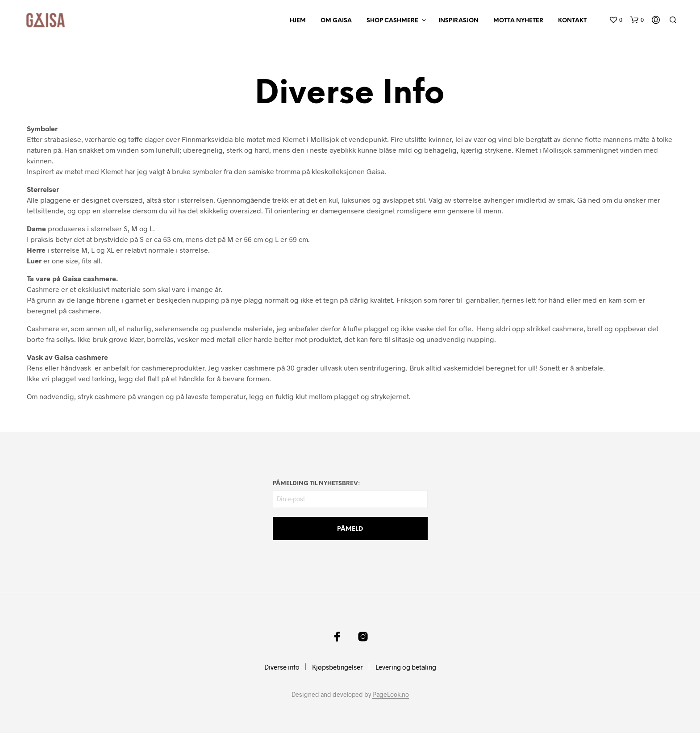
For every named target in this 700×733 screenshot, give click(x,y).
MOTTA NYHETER (518, 21)
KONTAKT (572, 21)
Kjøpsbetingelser (337, 667)
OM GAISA (336, 21)
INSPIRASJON (458, 21)
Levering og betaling (406, 667)
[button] (616, 20)
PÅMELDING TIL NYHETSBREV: (316, 484)
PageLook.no (391, 695)
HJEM (298, 21)
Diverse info (282, 667)
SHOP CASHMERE (392, 21)
